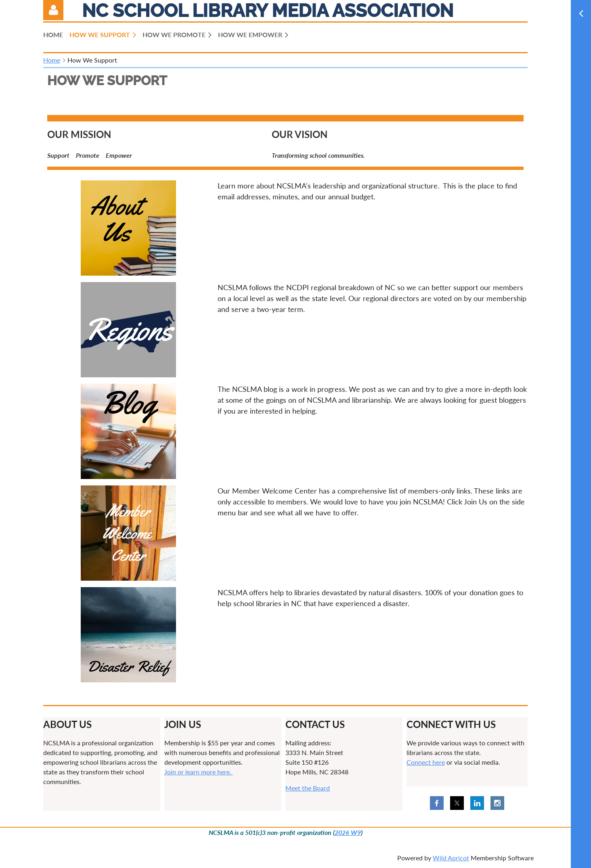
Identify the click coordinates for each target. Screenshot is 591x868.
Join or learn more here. (199, 772)
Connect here (426, 762)
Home (52, 60)
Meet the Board (308, 788)
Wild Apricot (451, 858)
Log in (53, 10)
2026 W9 (348, 832)
